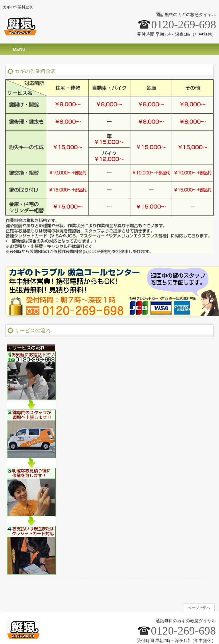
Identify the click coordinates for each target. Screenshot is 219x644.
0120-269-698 (184, 24)
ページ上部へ (199, 608)
